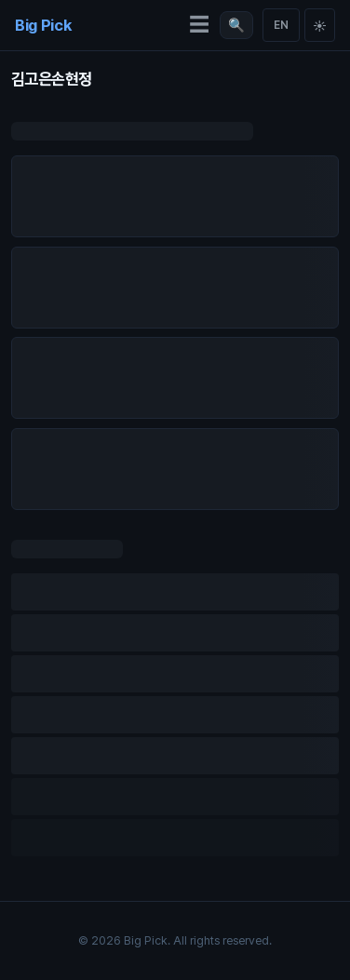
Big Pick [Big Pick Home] (43, 25)
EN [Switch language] (282, 25)
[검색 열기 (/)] (236, 25)
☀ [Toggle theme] (320, 26)
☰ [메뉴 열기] (199, 25)
